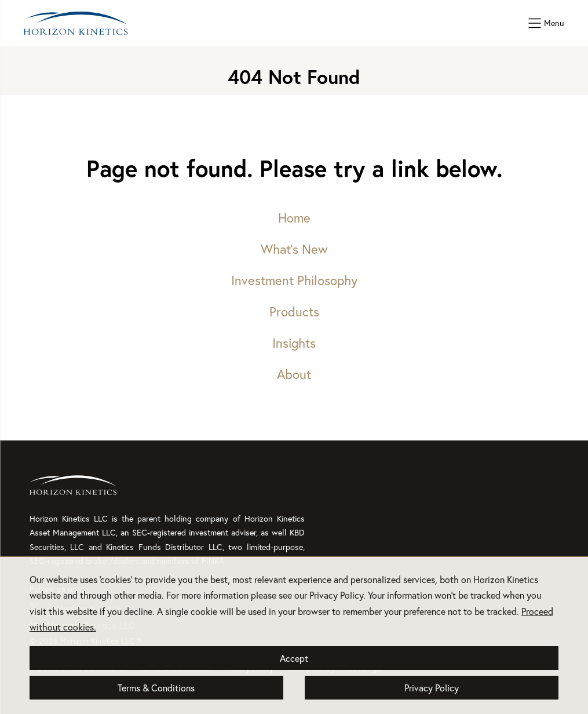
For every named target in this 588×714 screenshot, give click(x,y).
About (294, 374)
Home (294, 218)
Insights (294, 343)
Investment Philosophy (294, 280)
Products (294, 312)
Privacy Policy (432, 688)
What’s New (294, 249)
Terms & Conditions (156, 688)
